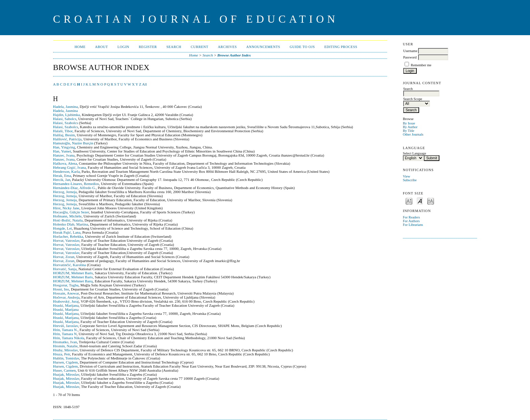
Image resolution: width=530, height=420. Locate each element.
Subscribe (410, 180)
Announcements (263, 47)
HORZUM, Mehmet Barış (73, 281)
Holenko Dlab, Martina (71, 224)
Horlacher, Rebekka (68, 236)
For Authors (411, 221)
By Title (409, 131)
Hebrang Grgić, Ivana (69, 167)
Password (410, 57)
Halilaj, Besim (64, 135)
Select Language (415, 153)
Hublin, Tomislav (66, 358)
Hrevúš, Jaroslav (66, 326)
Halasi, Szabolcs (66, 123)
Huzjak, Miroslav (66, 374)
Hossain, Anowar (66, 293)
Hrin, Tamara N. (65, 330)
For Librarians (413, 225)
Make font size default (420, 201)
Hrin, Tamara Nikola (69, 338)
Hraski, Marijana (66, 305)
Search (174, 47)
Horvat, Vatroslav (66, 240)
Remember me (421, 65)
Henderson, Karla (66, 171)
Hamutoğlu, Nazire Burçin (73, 143)
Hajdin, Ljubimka (67, 115)
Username (410, 51)
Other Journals (413, 134)
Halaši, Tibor (63, 131)
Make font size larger (431, 201)
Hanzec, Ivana (64, 155)
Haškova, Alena (65, 163)
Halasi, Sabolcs (65, 119)
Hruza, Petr (62, 354)
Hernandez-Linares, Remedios (76, 184)
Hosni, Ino (61, 289)
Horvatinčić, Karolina (70, 265)
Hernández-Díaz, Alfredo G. (75, 188)
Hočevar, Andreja (66, 297)
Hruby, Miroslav (65, 350)
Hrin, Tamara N (65, 334)
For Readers (412, 217)
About (101, 47)
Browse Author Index (234, 55)
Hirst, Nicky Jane (66, 208)
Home (80, 47)
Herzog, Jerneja (65, 192)
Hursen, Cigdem (65, 362)
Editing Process (341, 47)
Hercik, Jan (62, 180)
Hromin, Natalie (65, 346)
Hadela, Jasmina (65, 107)
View (407, 176)
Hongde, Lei (63, 228)
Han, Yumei (62, 151)
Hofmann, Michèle (67, 216)
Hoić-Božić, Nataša (68, 220)
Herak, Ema (62, 176)
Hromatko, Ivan (65, 342)
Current (199, 47)
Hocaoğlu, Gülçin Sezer (71, 212)
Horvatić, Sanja (65, 269)
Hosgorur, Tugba (66, 285)
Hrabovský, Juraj (66, 301)
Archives (227, 47)
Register (148, 47)
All (144, 84)
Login (123, 47)
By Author (410, 127)
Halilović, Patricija (67, 139)
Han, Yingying (64, 147)
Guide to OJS (302, 47)
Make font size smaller (409, 201)
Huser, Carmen (64, 370)
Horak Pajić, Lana (67, 232)
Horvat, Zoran (64, 257)
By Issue (409, 123)
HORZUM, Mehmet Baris (73, 273)
